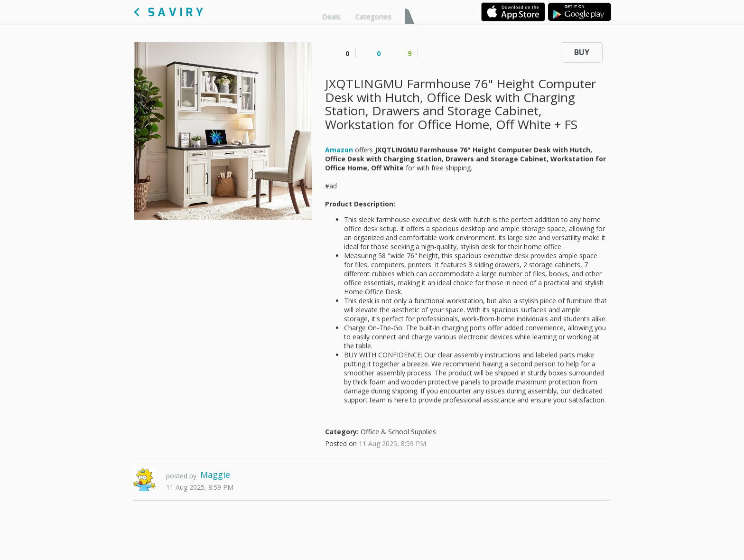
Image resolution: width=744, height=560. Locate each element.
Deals (331, 16)
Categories (373, 16)
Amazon (339, 150)
